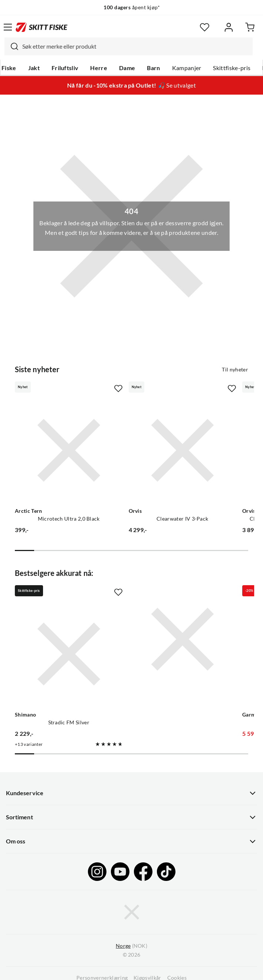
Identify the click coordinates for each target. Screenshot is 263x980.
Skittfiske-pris (232, 68)
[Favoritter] (205, 27)
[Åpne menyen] (8, 27)
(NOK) (131, 946)
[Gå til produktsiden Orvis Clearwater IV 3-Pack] (183, 450)
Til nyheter (235, 370)
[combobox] (129, 46)
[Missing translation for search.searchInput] (11, 46)
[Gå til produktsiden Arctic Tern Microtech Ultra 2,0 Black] (69, 450)
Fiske (9, 68)
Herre (99, 68)
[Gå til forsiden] (42, 27)
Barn (153, 68)
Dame (127, 68)
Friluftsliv (65, 68)
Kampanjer (187, 68)
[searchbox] (136, 46)
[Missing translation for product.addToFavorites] (118, 389)
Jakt (34, 68)
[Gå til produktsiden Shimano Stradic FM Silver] (69, 654)
